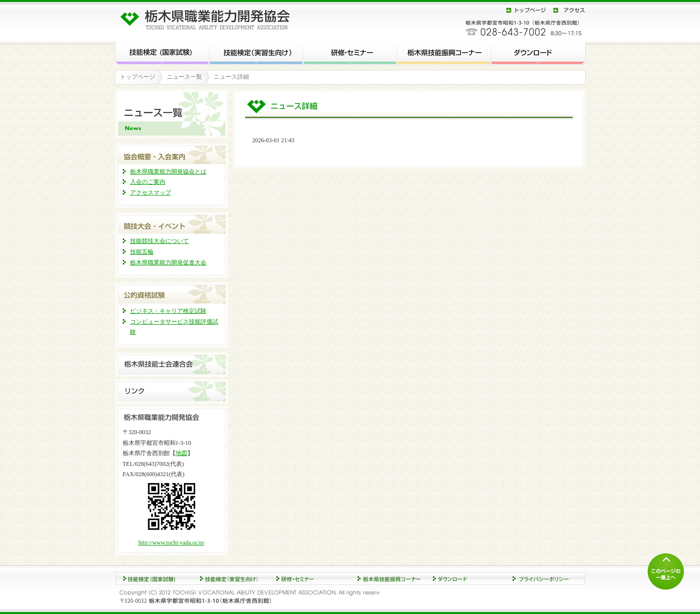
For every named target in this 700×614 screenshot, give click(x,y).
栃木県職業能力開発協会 (208, 17)
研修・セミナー (350, 51)
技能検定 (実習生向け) (256, 51)
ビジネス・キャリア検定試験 (168, 311)
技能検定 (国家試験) (162, 51)
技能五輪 (142, 252)
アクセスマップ (151, 193)
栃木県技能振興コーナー (444, 51)
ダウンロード (538, 51)
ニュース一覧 (184, 77)
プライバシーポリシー (546, 579)
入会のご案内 (148, 182)
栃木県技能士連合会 (172, 365)
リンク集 (172, 392)
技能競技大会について (159, 241)
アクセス (567, 10)
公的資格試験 (172, 293)
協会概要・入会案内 (172, 154)
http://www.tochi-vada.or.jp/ (172, 543)
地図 (181, 453)
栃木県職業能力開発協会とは (168, 172)
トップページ (526, 10)
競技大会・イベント (172, 223)
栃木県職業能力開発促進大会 (168, 263)
